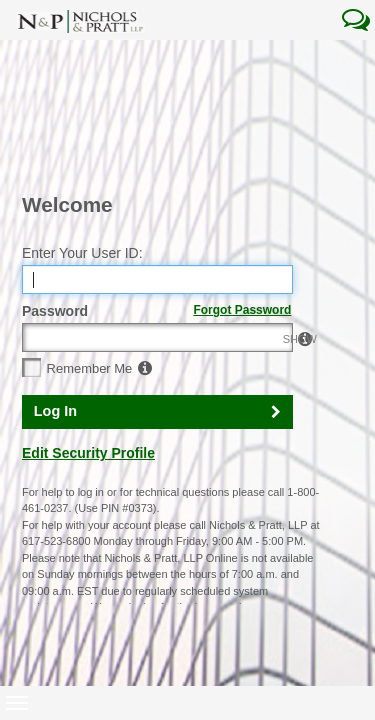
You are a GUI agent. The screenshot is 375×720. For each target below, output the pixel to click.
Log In (55, 296)
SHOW (273, 224)
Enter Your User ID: (82, 138)
